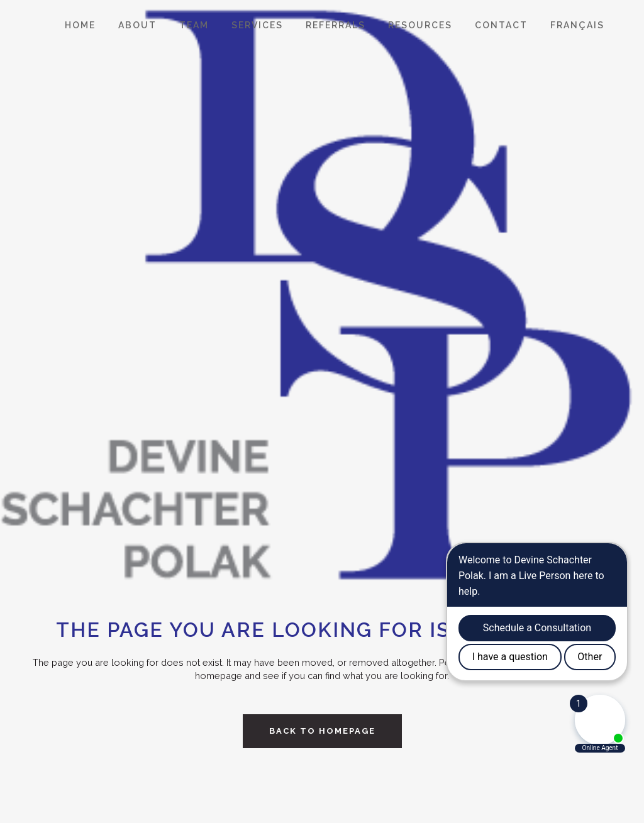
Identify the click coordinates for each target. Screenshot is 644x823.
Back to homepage (322, 731)
